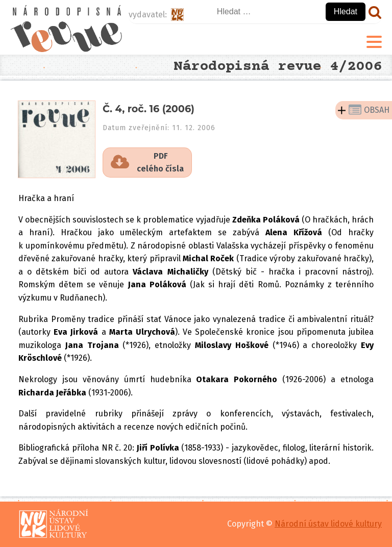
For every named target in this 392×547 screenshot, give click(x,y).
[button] (147, 163)
